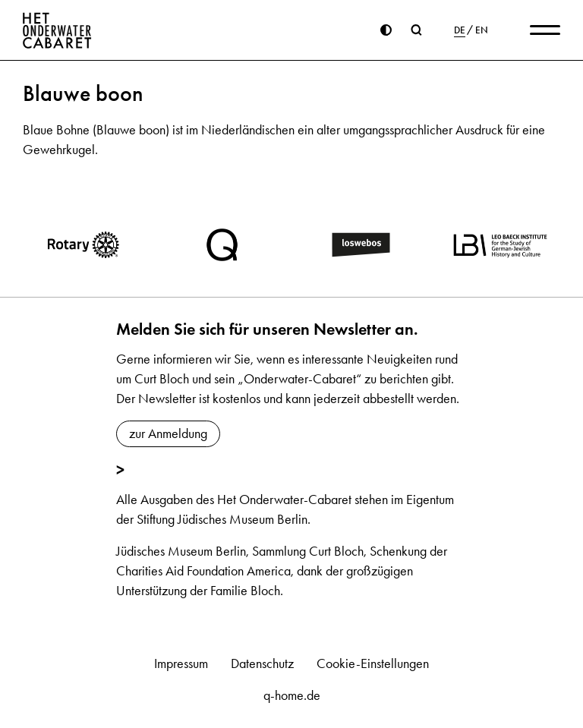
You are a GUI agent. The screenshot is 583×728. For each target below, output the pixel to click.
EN (482, 30)
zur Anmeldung (168, 433)
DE (460, 30)
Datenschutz (262, 663)
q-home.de (292, 695)
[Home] (57, 30)
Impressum (181, 663)
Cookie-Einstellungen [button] (373, 663)
